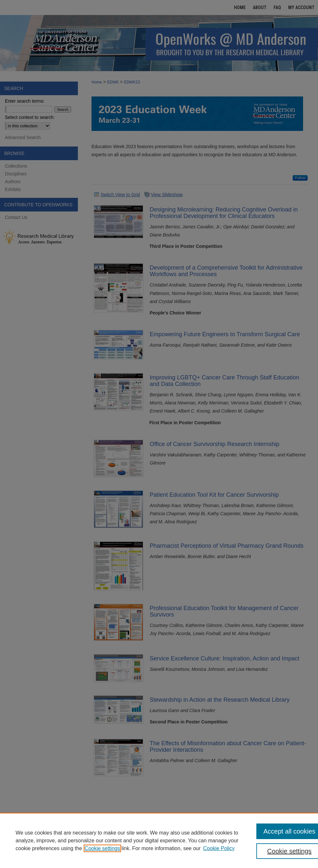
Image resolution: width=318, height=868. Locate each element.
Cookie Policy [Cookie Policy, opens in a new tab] (219, 848)
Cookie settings (102, 848)
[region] (159, 840)
